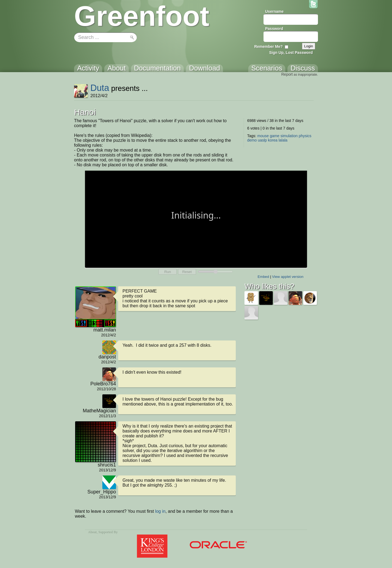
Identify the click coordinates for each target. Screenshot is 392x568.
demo (252, 140)
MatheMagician (99, 411)
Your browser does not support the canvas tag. (196, 219)
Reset (187, 272)
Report (287, 74)
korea (273, 140)
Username (274, 11)
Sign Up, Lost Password (291, 53)
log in (160, 511)
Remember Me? (268, 47)
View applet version (288, 277)
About (92, 532)
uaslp (262, 140)
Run (167, 272)
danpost (107, 357)
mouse (263, 136)
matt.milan (105, 330)
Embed (263, 277)
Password (274, 29)
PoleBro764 (103, 384)
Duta (100, 88)
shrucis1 (107, 465)
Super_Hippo (102, 492)
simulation (289, 136)
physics (305, 136)
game (275, 136)
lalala (283, 140)
